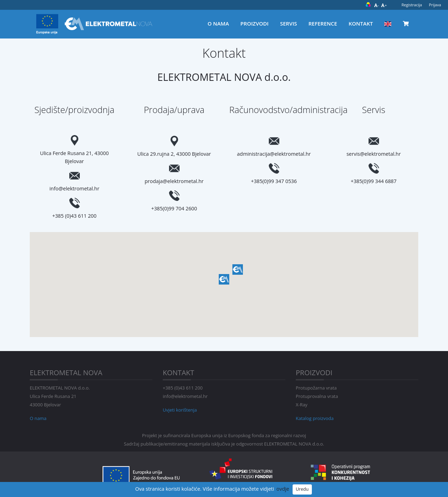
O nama (218, 23)
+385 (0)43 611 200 (74, 216)
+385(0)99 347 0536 (274, 181)
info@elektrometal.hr (74, 188)
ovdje (283, 489)
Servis (288, 23)
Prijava (435, 5)
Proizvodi (255, 23)
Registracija (412, 5)
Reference (323, 23)
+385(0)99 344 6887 (374, 181)
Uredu (302, 489)
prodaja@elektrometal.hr (174, 181)
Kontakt (361, 23)
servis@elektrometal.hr (374, 154)
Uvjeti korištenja (180, 410)
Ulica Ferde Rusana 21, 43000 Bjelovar (74, 157)
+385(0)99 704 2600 (174, 208)
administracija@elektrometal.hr (274, 154)
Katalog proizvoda (315, 418)
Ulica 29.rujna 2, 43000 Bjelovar (174, 154)
